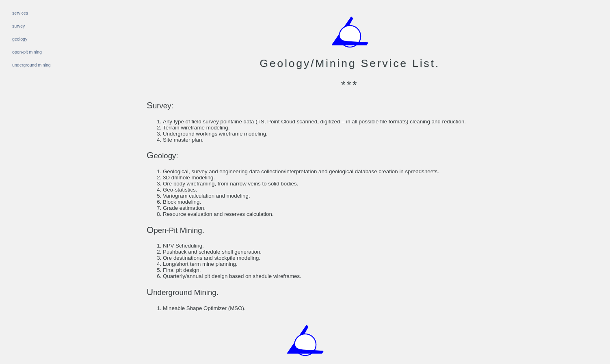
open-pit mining (27, 52)
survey (18, 26)
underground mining (31, 65)
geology (20, 39)
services (20, 13)
